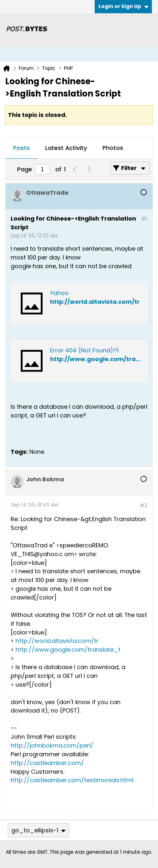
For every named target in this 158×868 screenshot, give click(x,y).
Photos (113, 148)
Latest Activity (66, 148)
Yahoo (59, 293)
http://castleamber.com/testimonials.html (72, 780)
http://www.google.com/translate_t (68, 650)
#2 (144, 505)
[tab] (21, 148)
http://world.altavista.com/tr (95, 302)
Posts (21, 148)
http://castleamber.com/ (47, 763)
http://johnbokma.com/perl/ (52, 745)
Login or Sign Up (123, 6)
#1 (144, 219)
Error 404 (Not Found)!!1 (84, 350)
